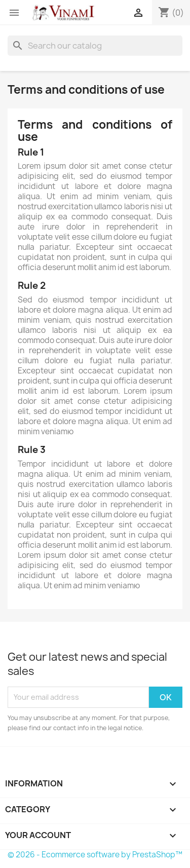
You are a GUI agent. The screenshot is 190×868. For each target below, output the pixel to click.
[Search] (95, 46)
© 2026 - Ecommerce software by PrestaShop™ (95, 855)
